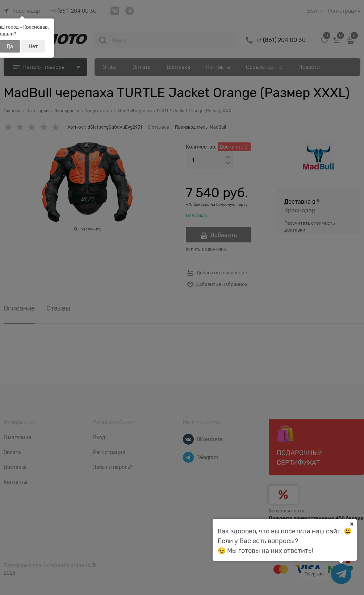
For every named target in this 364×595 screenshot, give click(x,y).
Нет (33, 46)
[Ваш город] (352, 524)
